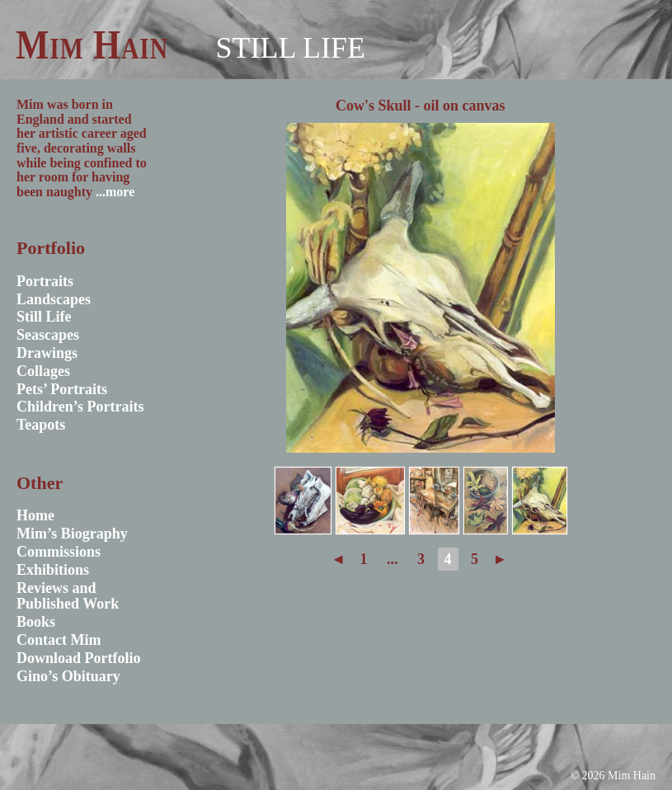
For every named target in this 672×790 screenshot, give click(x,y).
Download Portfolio (79, 658)
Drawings (47, 353)
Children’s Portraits (80, 407)
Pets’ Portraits (62, 389)
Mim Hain (92, 45)
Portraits (45, 281)
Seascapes (48, 335)
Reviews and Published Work (68, 596)
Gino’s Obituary (68, 676)
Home (35, 515)
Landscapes (54, 299)
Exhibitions (53, 570)
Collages (43, 371)
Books (36, 622)
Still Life (290, 48)
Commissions (59, 552)
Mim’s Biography (72, 534)
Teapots (41, 425)
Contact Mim (59, 640)
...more (115, 192)
